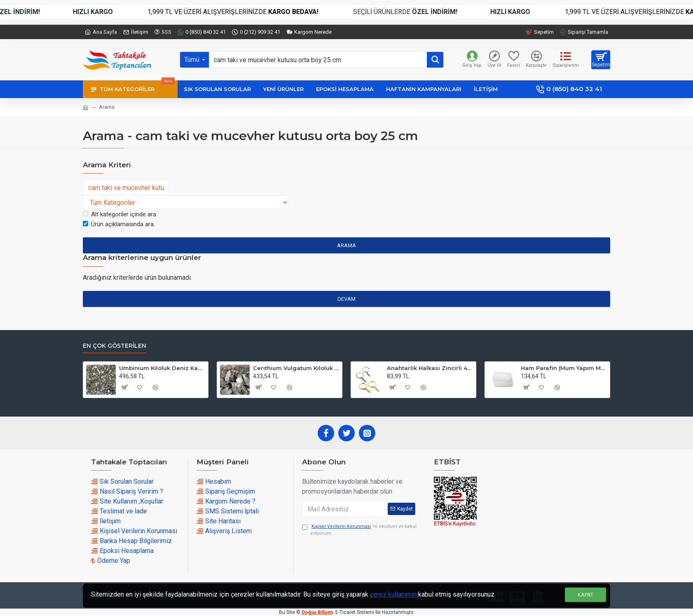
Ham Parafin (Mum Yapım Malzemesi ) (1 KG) (564, 368)
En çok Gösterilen (115, 346)
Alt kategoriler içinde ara (119, 214)
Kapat (585, 595)
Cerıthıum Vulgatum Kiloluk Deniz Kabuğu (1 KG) (296, 368)
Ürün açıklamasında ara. (119, 224)
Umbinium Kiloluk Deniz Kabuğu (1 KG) (162, 368)
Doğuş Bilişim (317, 612)
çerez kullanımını (394, 594)
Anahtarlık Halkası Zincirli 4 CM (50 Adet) (430, 368)
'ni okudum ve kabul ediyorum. (359, 530)
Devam (346, 299)
